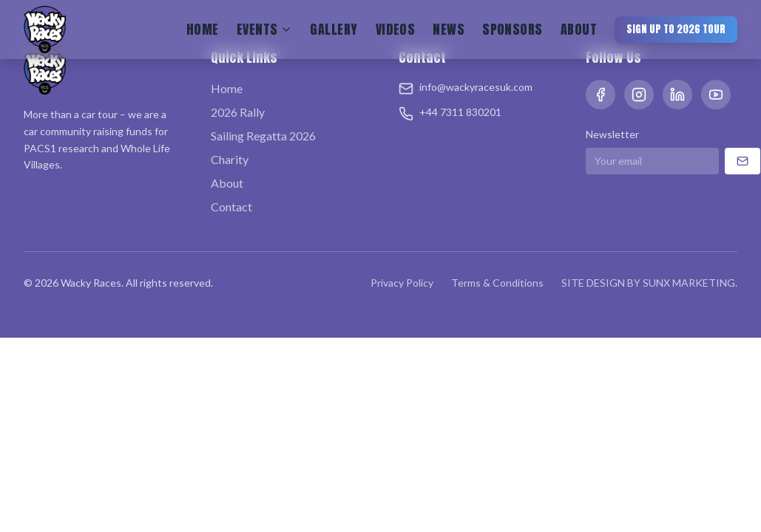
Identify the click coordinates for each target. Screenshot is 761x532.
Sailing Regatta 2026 (263, 136)
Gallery (334, 29)
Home (203, 29)
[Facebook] (601, 95)
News (449, 29)
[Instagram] (639, 95)
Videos (396, 29)
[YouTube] (716, 95)
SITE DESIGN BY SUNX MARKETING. (649, 283)
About (579, 29)
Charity (230, 159)
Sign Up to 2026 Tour (676, 29)
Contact (231, 207)
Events (265, 29)
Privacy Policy (402, 283)
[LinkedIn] (677, 95)
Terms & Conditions (497, 283)
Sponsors (513, 29)
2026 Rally (238, 112)
